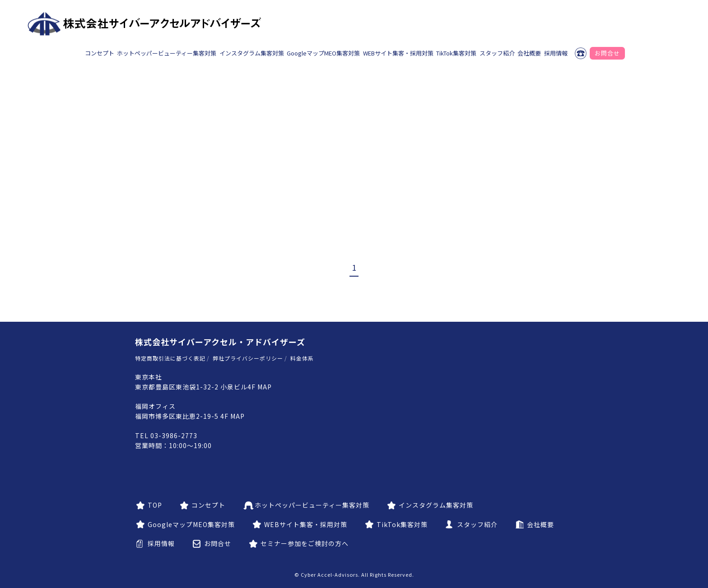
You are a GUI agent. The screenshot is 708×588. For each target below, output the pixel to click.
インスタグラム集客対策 (252, 53)
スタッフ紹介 (497, 53)
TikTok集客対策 (456, 53)
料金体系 (302, 358)
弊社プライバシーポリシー (248, 358)
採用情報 (556, 53)
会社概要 (529, 53)
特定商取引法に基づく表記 (170, 358)
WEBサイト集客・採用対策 (398, 53)
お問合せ (607, 53)
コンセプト (100, 53)
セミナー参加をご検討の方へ (305, 543)
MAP (265, 387)
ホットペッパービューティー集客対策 (167, 53)
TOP (155, 505)
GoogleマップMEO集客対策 (323, 53)
